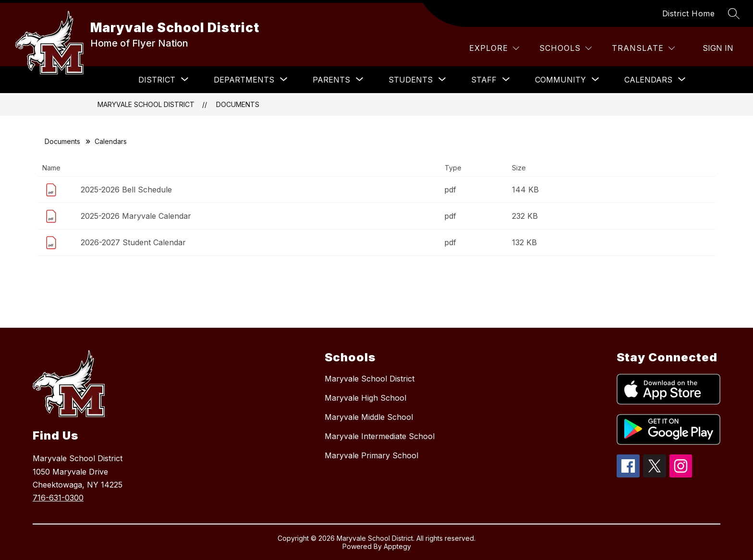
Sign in (718, 48)
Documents (238, 104)
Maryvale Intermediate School (380, 436)
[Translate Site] (643, 48)
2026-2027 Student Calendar (133, 242)
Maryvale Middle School (369, 417)
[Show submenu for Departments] (244, 80)
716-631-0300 (58, 498)
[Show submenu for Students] (411, 80)
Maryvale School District (146, 104)
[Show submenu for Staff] (484, 80)
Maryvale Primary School (371, 455)
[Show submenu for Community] (560, 80)
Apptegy (397, 546)
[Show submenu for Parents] (331, 80)
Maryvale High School (365, 398)
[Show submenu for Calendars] (648, 80)
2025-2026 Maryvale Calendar (136, 216)
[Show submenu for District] (157, 80)
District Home (689, 13)
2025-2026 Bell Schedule (126, 190)
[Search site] (734, 13)
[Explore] (494, 48)
